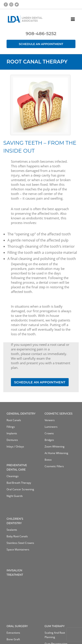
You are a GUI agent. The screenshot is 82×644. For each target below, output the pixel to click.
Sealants (12, 530)
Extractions (13, 633)
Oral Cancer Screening (20, 489)
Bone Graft (13, 639)
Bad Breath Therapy (19, 483)
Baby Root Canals (17, 536)
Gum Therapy (55, 626)
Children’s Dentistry (15, 521)
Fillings (11, 427)
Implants (12, 433)
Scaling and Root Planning (55, 635)
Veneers (50, 420)
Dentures (12, 440)
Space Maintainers (18, 549)
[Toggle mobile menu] (73, 19)
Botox (48, 460)
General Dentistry (21, 414)
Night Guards (15, 496)
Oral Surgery (17, 626)
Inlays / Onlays (15, 446)
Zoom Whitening (55, 446)
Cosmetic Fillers (54, 466)
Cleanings (13, 476)
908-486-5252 (41, 34)
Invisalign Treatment (15, 573)
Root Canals (14, 420)
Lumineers (51, 427)
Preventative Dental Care (17, 467)
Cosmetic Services (59, 414)
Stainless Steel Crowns (20, 543)
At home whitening (56, 453)
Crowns (49, 433)
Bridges (49, 440)
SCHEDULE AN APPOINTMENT (40, 382)
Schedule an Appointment (41, 44)
